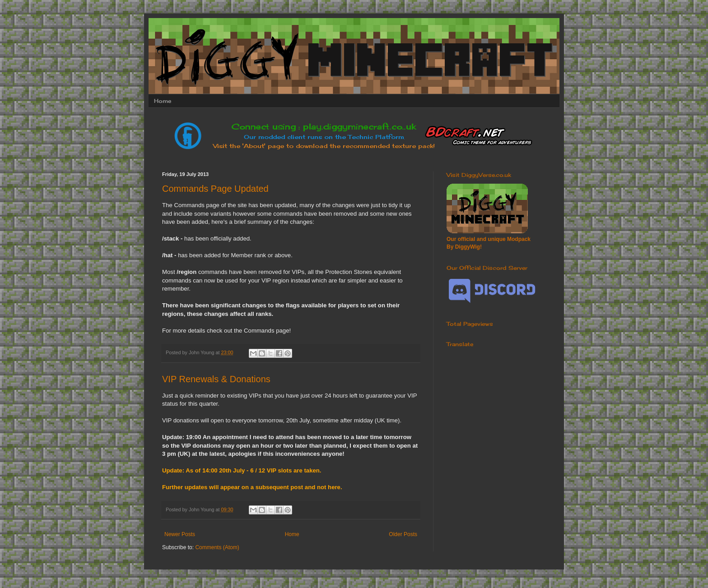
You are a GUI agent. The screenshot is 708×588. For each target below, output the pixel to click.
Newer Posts (180, 534)
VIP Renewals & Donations (216, 379)
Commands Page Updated (215, 189)
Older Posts (403, 534)
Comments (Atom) (217, 547)
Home (163, 101)
